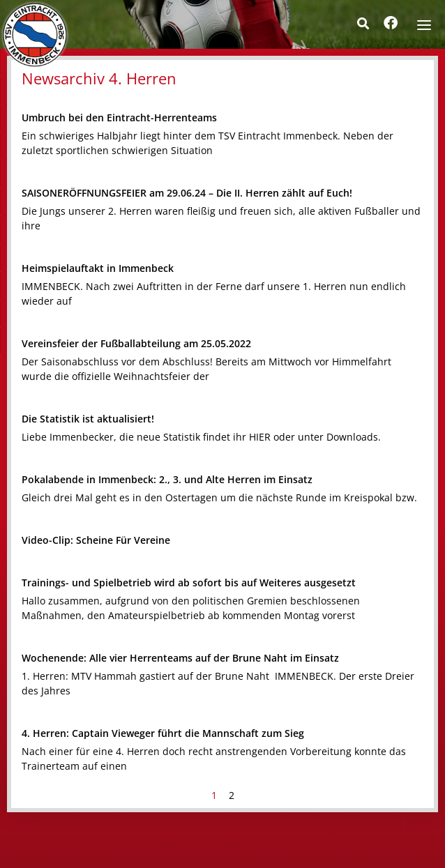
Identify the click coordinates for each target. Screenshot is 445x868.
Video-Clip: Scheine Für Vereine (96, 540)
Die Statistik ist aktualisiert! (88, 419)
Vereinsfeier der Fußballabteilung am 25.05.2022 (136, 343)
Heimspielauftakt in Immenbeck (98, 268)
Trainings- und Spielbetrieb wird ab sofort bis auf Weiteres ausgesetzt (189, 583)
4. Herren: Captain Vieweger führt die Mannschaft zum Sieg (163, 733)
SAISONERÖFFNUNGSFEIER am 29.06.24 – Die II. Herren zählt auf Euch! (187, 193)
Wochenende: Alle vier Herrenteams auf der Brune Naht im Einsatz (180, 658)
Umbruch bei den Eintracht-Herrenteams (119, 117)
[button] (363, 24)
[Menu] (424, 24)
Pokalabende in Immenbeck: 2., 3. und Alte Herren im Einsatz (167, 479)
